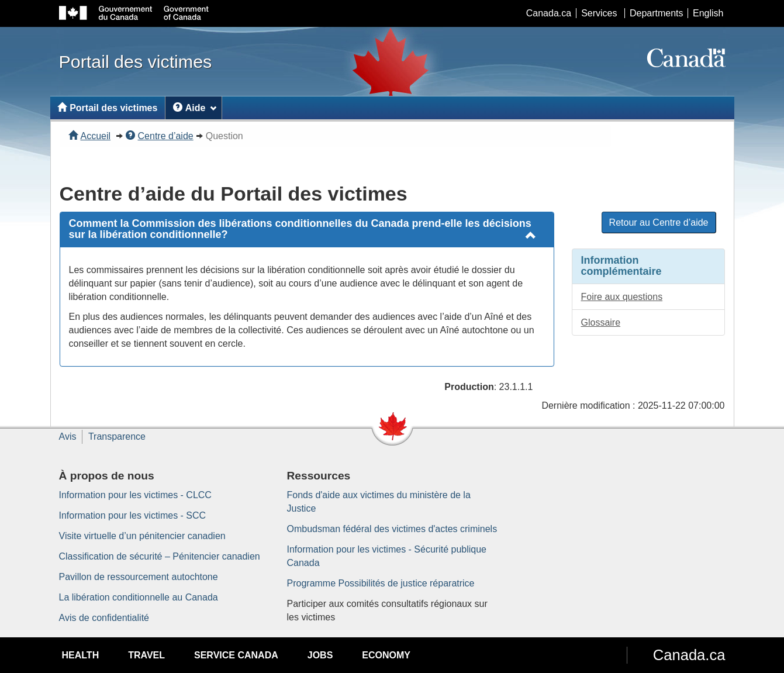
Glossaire (601, 322)
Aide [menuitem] (195, 108)
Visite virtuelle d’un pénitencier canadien (142, 536)
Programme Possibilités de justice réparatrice (381, 583)
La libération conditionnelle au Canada (139, 597)
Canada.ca (549, 13)
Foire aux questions (622, 297)
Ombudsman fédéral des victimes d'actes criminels (392, 529)
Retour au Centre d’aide (659, 222)
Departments (657, 13)
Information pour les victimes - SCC (133, 515)
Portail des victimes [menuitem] (107, 108)
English (708, 13)
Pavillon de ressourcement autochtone (139, 577)
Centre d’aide (160, 136)
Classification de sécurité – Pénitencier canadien (160, 556)
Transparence (117, 436)
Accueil (90, 136)
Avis (68, 436)
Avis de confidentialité (104, 618)
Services (599, 13)
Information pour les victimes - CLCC (135, 495)
